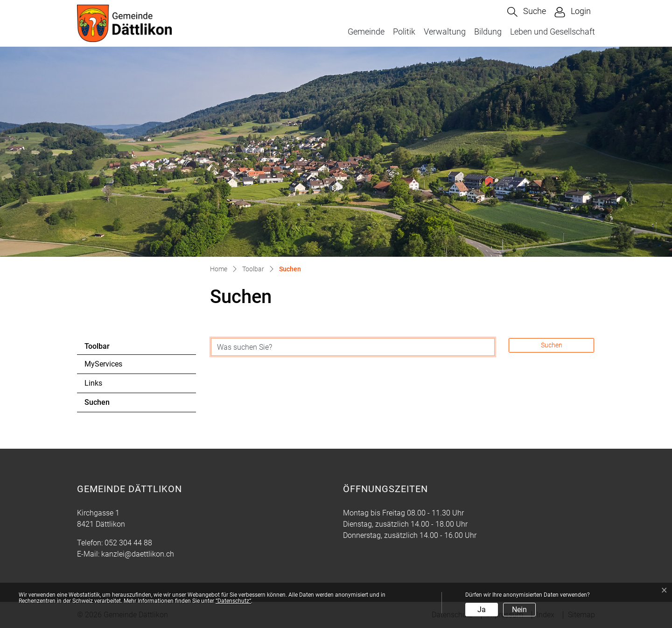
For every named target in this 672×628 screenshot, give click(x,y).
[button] (527, 12)
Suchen (110, 405)
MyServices (103, 364)
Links (93, 383)
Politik (404, 32)
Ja (482, 610)
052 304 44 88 (128, 543)
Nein (519, 610)
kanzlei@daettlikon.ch (138, 554)
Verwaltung (445, 32)
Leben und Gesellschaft (553, 32)
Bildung (488, 32)
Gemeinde (366, 32)
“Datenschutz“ (233, 601)
